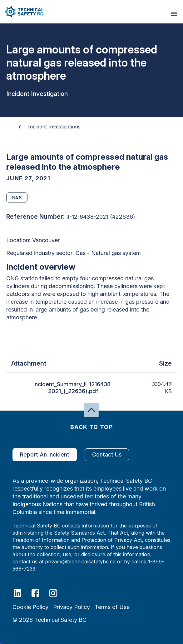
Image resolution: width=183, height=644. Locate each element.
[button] (22, 12)
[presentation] (174, 14)
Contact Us (107, 455)
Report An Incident (45, 455)
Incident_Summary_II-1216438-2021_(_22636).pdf (73, 388)
